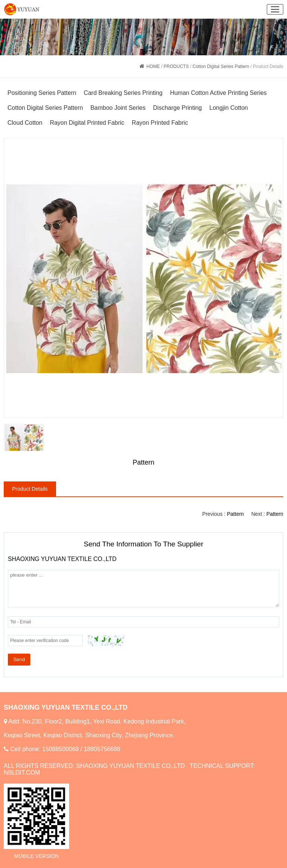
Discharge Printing (178, 108)
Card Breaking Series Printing (123, 93)
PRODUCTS (176, 66)
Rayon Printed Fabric (160, 123)
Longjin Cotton (229, 108)
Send (19, 659)
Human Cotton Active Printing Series (218, 93)
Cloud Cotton (25, 123)
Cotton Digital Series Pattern (221, 66)
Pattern (275, 514)
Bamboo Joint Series (118, 108)
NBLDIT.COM (22, 773)
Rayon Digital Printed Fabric (87, 123)
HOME (153, 66)
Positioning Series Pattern (42, 93)
